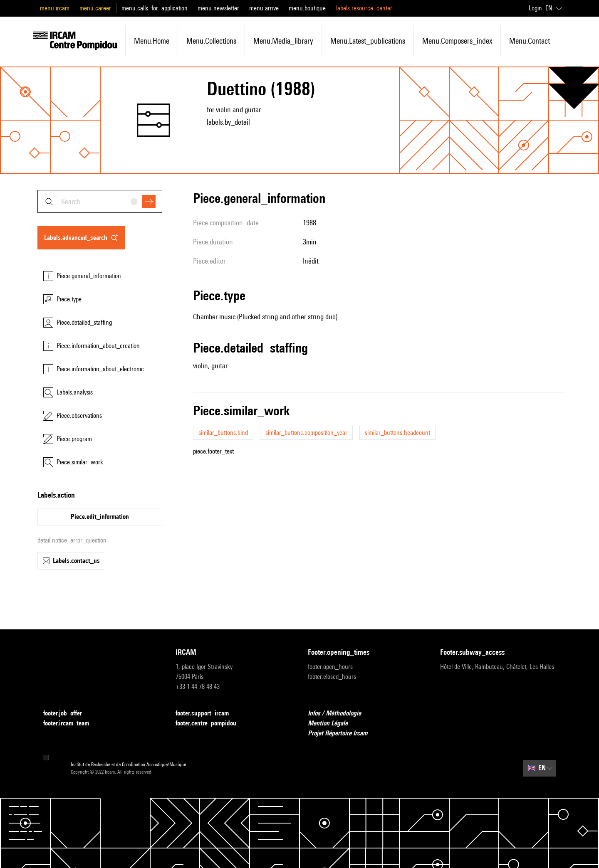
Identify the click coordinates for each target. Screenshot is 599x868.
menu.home (152, 41)
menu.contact (530, 41)
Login (535, 8)
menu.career (95, 8)
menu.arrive (264, 8)
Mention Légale (333, 724)
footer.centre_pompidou (211, 724)
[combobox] (100, 201)
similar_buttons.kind (223, 433)
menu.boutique (307, 8)
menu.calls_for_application (155, 8)
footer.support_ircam (207, 714)
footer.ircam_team (71, 724)
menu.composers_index (457, 41)
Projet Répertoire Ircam (343, 734)
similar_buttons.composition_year (306, 433)
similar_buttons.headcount (397, 433)
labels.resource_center (364, 8)
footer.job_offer (68, 714)
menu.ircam (55, 8)
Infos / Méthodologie (339, 714)
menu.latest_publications (368, 41)
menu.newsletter (218, 8)
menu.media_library (283, 41)
